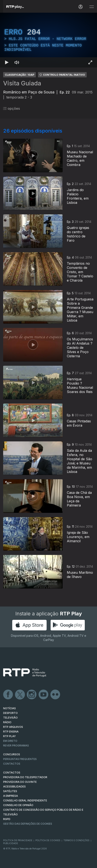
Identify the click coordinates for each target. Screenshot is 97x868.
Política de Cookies (48, 840)
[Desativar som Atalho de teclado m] (17, 62)
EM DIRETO (10, 741)
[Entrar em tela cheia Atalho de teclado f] (90, 62)
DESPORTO (10, 713)
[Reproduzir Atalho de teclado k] (7, 62)
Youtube (44, 695)
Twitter (20, 695)
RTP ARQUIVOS (13, 727)
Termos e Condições (76, 840)
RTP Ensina (11, 732)
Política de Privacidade (18, 840)
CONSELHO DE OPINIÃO (18, 805)
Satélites (10, 791)
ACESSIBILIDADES (14, 787)
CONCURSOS (12, 754)
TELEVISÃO (10, 718)
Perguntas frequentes (20, 759)
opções (11, 108)
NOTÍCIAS (9, 708)
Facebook (8, 695)
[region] (48, 40)
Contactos (12, 764)
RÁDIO (7, 722)
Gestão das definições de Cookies (28, 824)
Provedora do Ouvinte (20, 782)
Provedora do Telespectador (25, 777)
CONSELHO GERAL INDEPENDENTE (25, 800)
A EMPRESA (11, 796)
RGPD (7, 819)
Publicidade (11, 843)
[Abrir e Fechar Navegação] (92, 7)
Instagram (32, 695)
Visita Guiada (22, 83)
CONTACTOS (12, 773)
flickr (55, 695)
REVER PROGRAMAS (16, 745)
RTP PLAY (9, 736)
